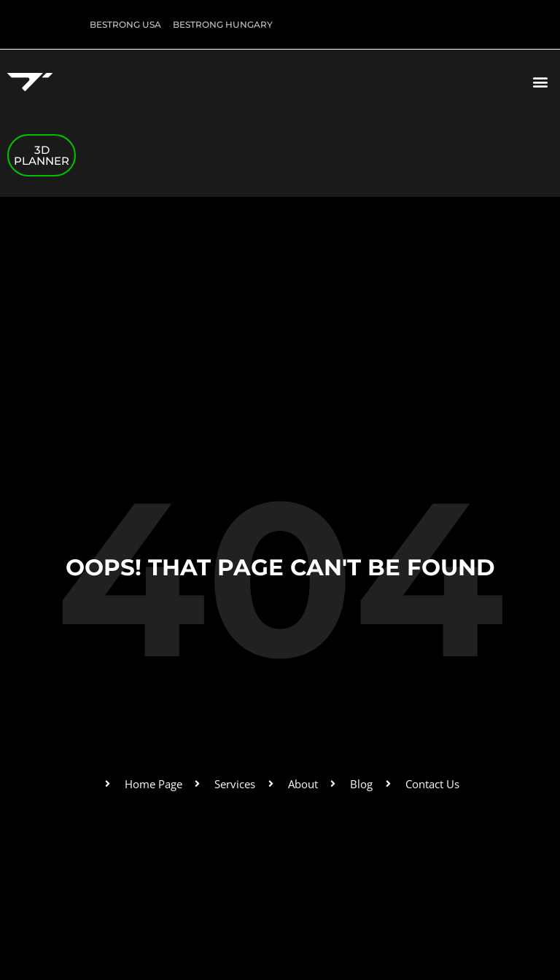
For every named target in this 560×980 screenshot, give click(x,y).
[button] (541, 82)
